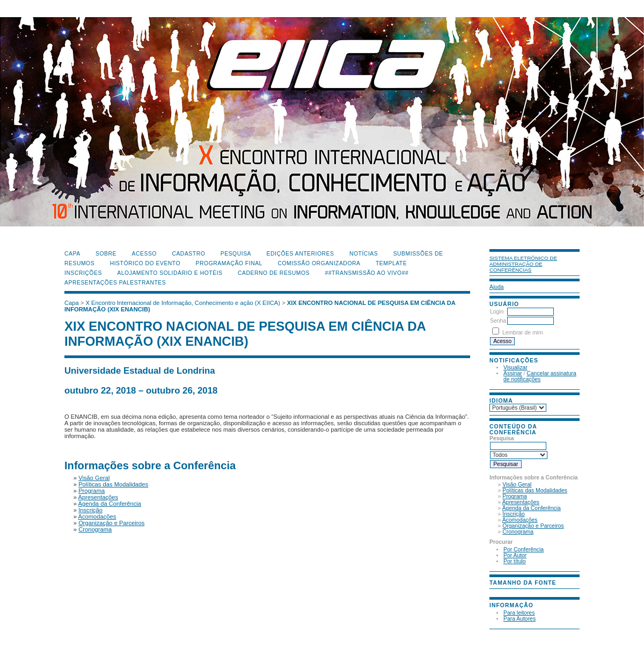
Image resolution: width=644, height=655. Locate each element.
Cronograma (518, 532)
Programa (515, 496)
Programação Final (229, 263)
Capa (72, 254)
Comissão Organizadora (319, 263)
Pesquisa (236, 254)
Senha (498, 321)
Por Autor (515, 555)
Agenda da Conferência (532, 508)
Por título (515, 561)
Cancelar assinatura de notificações (540, 376)
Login (497, 312)
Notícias (364, 254)
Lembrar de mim (523, 333)
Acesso (144, 254)
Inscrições (83, 273)
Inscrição (514, 514)
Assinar (513, 373)
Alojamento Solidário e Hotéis (170, 273)
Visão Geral (517, 485)
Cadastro (188, 254)
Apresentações (521, 502)
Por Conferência (524, 550)
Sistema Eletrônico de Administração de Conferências (523, 264)
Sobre (106, 254)
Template (391, 263)
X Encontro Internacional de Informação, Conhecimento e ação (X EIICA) (183, 303)
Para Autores (519, 619)
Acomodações (520, 520)
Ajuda (497, 287)
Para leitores (519, 613)
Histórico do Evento (145, 263)
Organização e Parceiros (533, 526)
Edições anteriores (301, 254)
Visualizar (515, 367)
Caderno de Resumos (274, 273)
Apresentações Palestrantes (115, 283)
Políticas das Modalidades (535, 490)
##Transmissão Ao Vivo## (367, 273)
